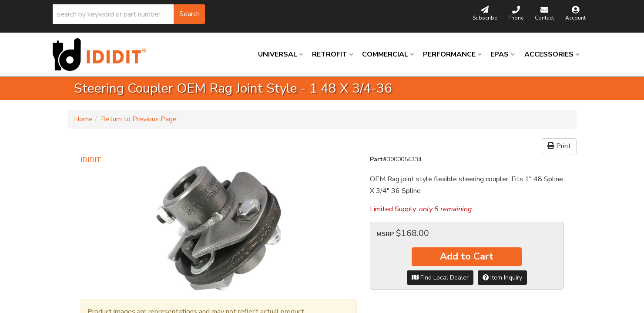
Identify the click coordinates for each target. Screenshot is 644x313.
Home (83, 119)
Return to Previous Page (139, 119)
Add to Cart (467, 256)
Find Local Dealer (440, 278)
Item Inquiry (502, 278)
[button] (129, 14)
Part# (378, 159)
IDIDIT (91, 160)
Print (559, 146)
